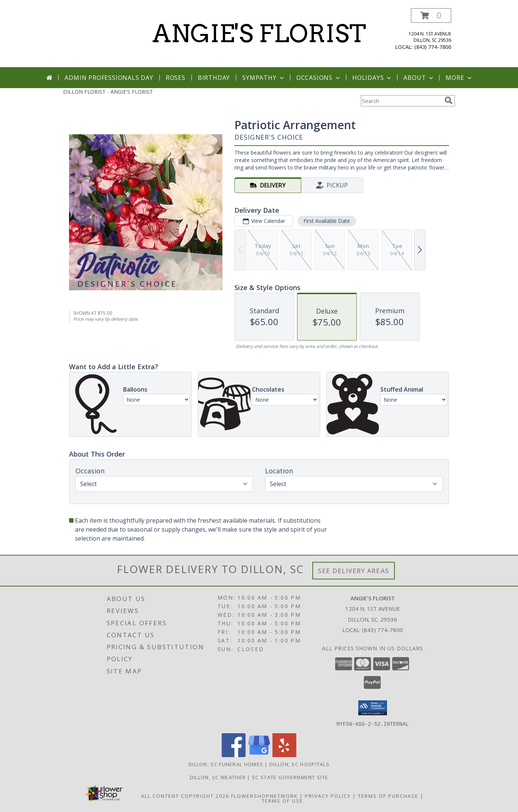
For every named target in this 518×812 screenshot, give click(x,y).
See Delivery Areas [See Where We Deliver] (354, 571)
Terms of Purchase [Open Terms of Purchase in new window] (388, 796)
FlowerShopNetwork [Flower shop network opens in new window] (264, 796)
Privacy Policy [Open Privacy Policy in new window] (328, 796)
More (459, 78)
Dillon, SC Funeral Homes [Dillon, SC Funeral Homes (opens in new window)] (226, 764)
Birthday (214, 78)
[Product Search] (401, 101)
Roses (176, 78)
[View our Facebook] (234, 755)
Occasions (319, 78)
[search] (449, 100)
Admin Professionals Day (109, 78)
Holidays (372, 78)
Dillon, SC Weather (218, 777)
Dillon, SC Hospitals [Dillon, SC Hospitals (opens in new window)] (299, 764)
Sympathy (264, 78)
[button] (431, 15)
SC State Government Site (290, 777)
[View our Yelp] (284, 755)
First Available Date (327, 221)
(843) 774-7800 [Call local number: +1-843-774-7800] (433, 47)
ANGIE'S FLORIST (259, 34)
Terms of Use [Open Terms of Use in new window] (282, 800)
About (419, 78)
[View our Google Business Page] (259, 755)
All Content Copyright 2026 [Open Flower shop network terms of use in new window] (185, 796)
